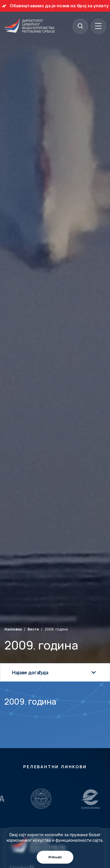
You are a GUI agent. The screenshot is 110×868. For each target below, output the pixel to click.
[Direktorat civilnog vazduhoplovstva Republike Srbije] (30, 26)
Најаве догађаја (55, 673)
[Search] (80, 26)
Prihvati (55, 857)
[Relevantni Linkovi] (43, 799)
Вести (33, 629)
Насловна (13, 629)
